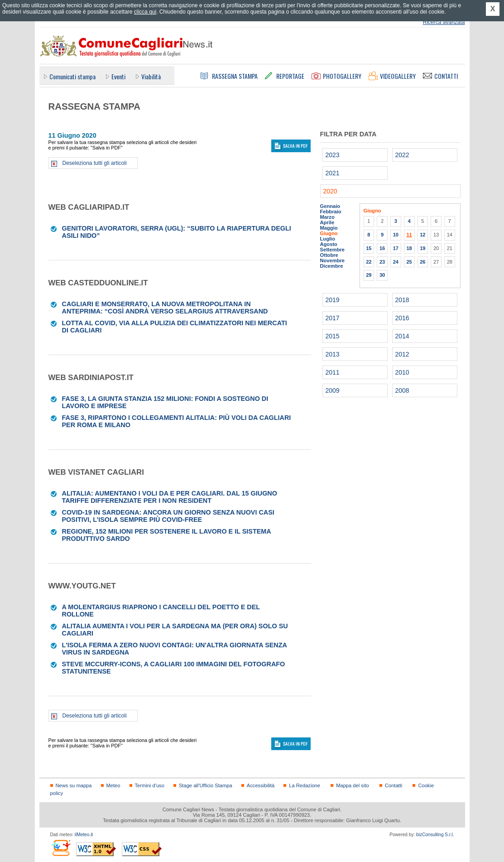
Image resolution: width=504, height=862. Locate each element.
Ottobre (329, 255)
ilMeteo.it (84, 835)
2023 (333, 155)
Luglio (328, 239)
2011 (333, 372)
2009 (333, 390)
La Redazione (305, 785)
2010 (402, 372)
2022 (402, 155)
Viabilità (151, 76)
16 (382, 248)
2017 (333, 318)
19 (422, 248)
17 (396, 248)
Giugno (329, 233)
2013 (333, 354)
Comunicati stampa (72, 76)
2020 (330, 191)
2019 (333, 300)
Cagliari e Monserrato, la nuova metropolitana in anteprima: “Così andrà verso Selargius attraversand (165, 308)
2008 (402, 390)
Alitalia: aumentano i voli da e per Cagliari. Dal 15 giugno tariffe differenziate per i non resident (170, 497)
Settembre (333, 250)
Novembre (333, 260)
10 (396, 235)
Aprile (327, 222)
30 (382, 275)
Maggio (329, 228)
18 (409, 248)
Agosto (329, 244)
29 (369, 275)
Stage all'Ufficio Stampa (206, 785)
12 (422, 235)
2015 (333, 336)
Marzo (327, 217)
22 (369, 262)
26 (422, 262)
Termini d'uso (150, 785)
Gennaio (330, 206)
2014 (402, 336)
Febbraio (331, 212)
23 (382, 262)
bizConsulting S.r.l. (435, 835)
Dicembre (332, 266)
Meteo (113, 785)
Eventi (118, 76)
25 (409, 262)
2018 (402, 300)
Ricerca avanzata (444, 22)
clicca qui (145, 12)
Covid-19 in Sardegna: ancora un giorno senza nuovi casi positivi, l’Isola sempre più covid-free (168, 516)
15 (369, 248)
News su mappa (74, 785)
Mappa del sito (353, 785)
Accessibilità (261, 785)
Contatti (394, 785)
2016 (402, 318)
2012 (402, 354)
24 (396, 262)
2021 (333, 173)
